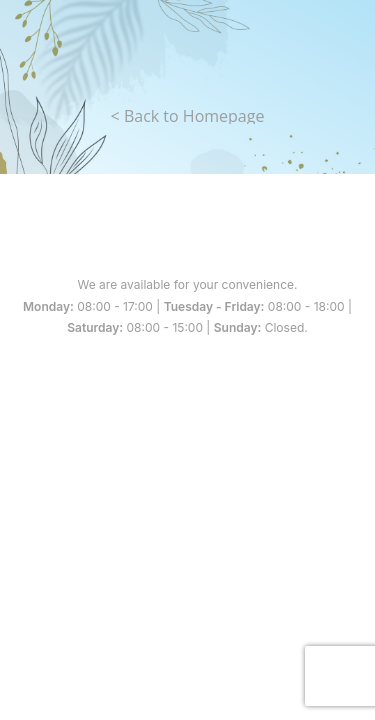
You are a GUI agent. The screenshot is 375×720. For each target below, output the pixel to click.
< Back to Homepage (188, 116)
